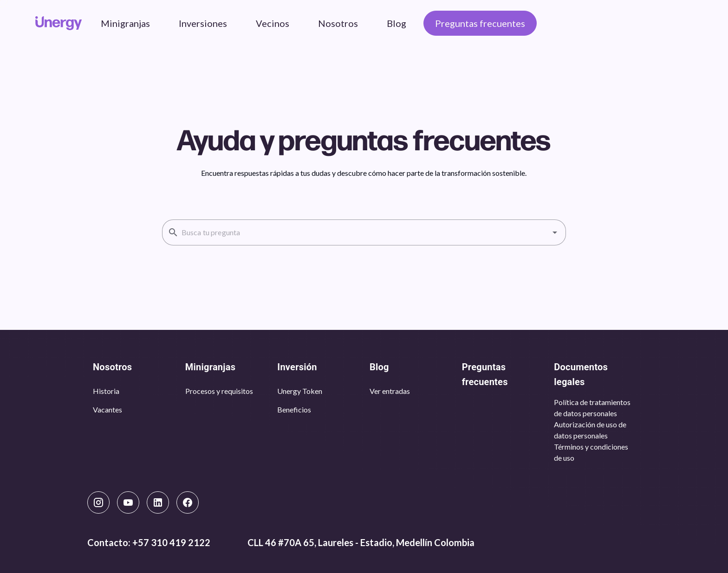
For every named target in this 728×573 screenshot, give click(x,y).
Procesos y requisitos (219, 391)
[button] (555, 232)
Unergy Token (300, 391)
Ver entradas (390, 391)
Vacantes (107, 409)
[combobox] (364, 232)
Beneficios (294, 409)
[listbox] (133, 400)
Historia (106, 391)
